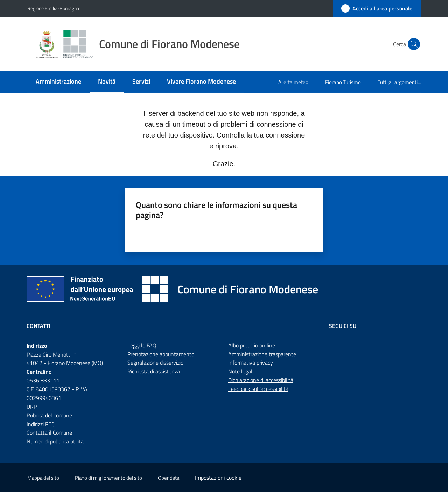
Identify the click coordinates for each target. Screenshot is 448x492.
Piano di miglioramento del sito (108, 478)
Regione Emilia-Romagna (53, 8)
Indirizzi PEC (41, 424)
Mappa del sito (43, 478)
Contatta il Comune (49, 433)
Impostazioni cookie (218, 478)
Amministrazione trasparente (262, 354)
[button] (412, 44)
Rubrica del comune (49, 415)
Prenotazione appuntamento (161, 354)
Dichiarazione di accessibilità (261, 380)
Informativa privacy (251, 363)
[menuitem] (58, 82)
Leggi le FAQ (142, 345)
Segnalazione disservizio (155, 363)
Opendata (169, 478)
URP (32, 407)
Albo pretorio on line (252, 345)
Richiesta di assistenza (154, 371)
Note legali (241, 371)
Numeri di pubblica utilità (55, 441)
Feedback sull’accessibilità (258, 389)
